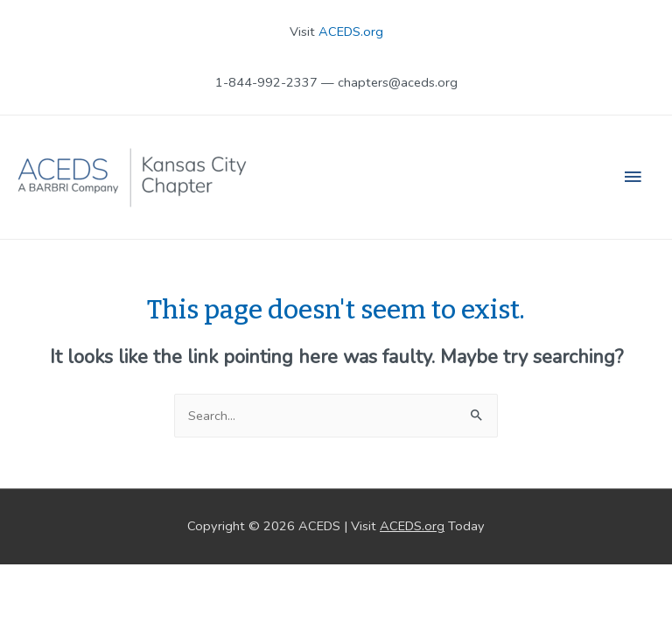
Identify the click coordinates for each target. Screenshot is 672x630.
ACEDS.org (351, 31)
